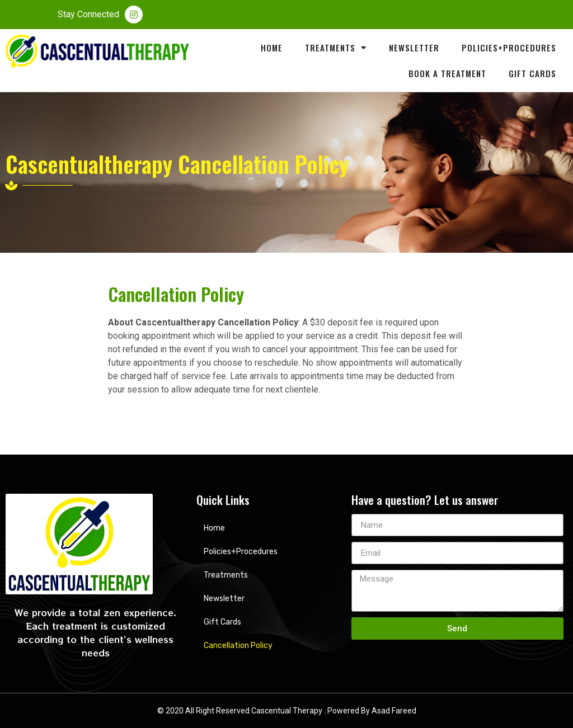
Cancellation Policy (238, 646)
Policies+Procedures (509, 48)
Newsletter (414, 48)
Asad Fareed (394, 711)
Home (272, 48)
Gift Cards (532, 73)
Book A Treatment (447, 73)
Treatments (336, 48)
